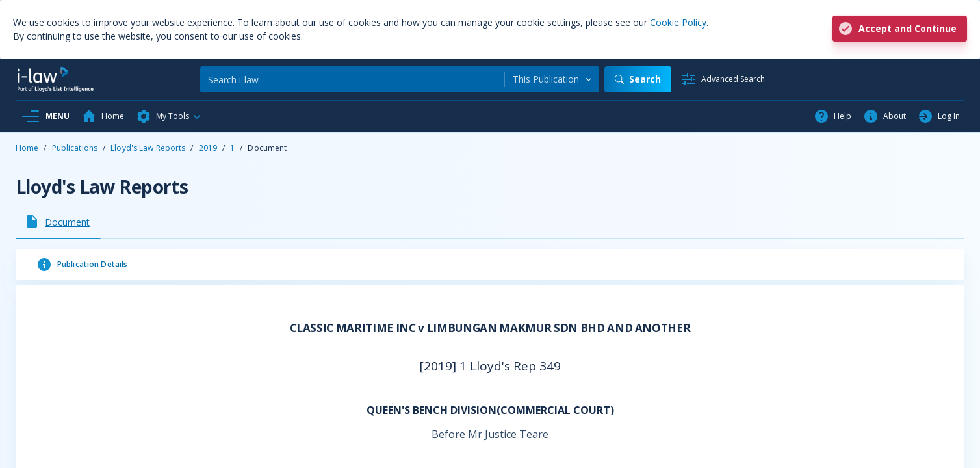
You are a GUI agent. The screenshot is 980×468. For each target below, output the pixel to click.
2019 (208, 148)
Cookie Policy (678, 22)
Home (27, 148)
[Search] (352, 79)
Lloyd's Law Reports (148, 148)
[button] (169, 116)
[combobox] (552, 79)
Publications (75, 148)
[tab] (58, 222)
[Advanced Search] (723, 79)
